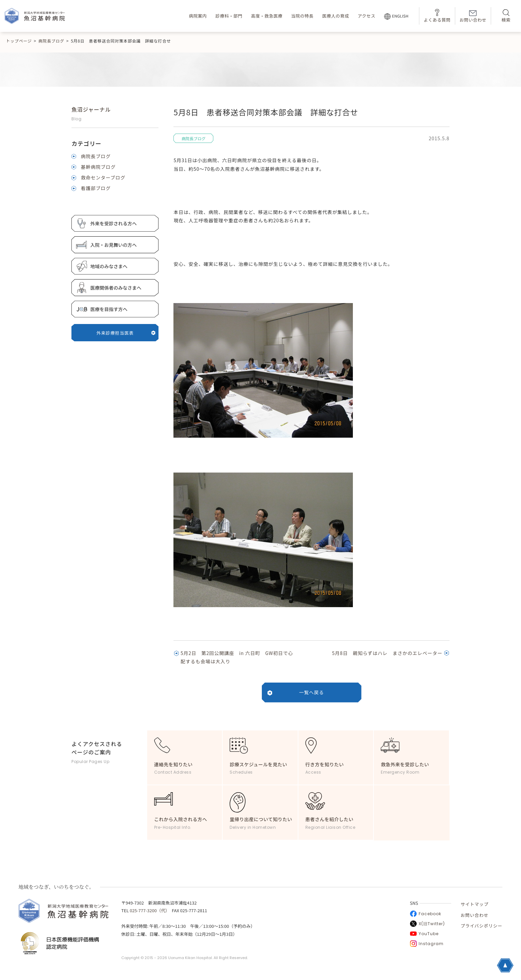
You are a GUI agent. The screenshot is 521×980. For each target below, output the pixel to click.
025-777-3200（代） (149, 910)
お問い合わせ (473, 17)
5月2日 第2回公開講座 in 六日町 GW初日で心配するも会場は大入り (237, 657)
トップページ (19, 41)
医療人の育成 (335, 16)
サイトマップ (474, 904)
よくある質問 (437, 16)
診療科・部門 (229, 16)
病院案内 (198, 16)
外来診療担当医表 (126, 333)
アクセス (366, 16)
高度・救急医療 (267, 16)
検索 (506, 16)
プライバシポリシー (481, 926)
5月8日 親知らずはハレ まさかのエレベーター (387, 653)
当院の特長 (302, 16)
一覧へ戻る (312, 692)
